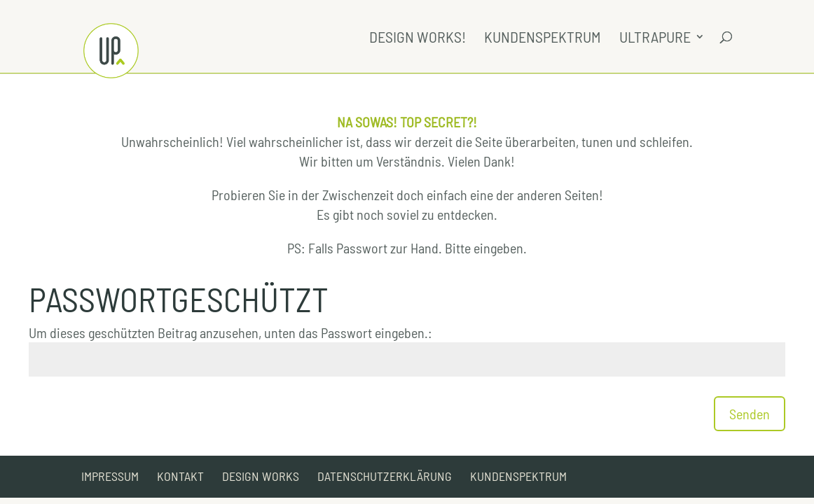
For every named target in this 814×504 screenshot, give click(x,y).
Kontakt (180, 476)
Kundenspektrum (543, 38)
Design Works (261, 476)
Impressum (110, 476)
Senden (750, 414)
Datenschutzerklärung (385, 476)
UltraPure (655, 38)
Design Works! (418, 38)
